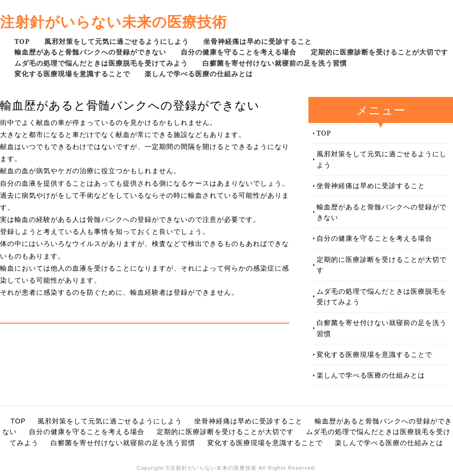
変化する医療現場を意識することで (72, 74)
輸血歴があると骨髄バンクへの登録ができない (90, 52)
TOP (22, 41)
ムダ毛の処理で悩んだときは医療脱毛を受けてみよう (101, 63)
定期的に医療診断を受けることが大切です (380, 52)
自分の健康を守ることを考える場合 (239, 52)
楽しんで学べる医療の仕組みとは (199, 74)
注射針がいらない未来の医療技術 (113, 21)
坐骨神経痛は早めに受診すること (258, 41)
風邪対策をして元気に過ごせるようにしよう (117, 41)
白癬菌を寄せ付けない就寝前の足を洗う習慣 (275, 63)
